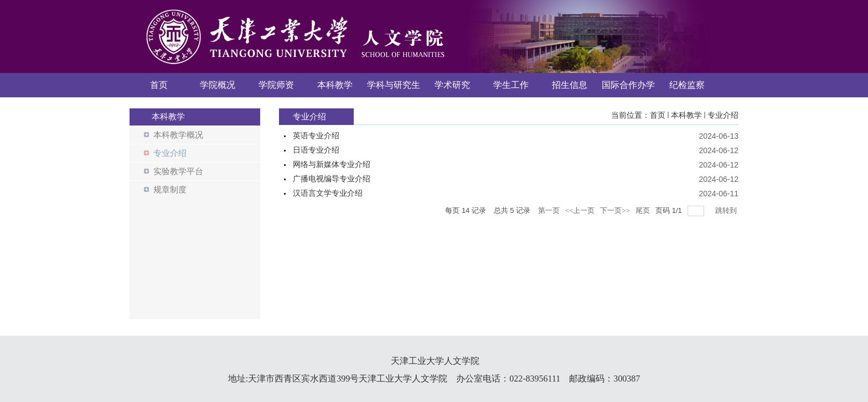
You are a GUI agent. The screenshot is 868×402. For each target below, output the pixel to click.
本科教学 (686, 115)
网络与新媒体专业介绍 (332, 165)
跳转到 (727, 210)
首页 (658, 115)
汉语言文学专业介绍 (328, 193)
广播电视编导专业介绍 (332, 179)
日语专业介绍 (316, 150)
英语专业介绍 (316, 136)
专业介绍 (723, 115)
